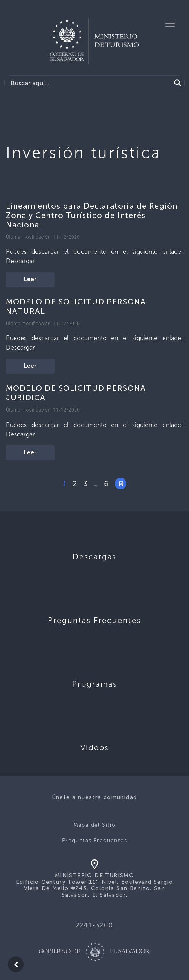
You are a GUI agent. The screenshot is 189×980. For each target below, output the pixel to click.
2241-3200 (94, 925)
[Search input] (90, 83)
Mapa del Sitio (95, 825)
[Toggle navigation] (170, 23)
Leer (30, 280)
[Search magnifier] (178, 83)
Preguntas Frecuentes (94, 840)
